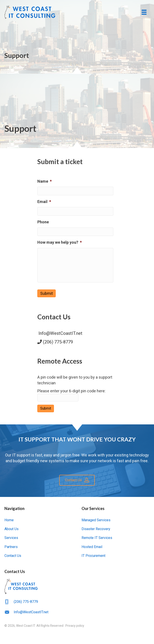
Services (11, 538)
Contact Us (13, 556)
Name (45, 181)
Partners (11, 547)
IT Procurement (93, 556)
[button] (77, 480)
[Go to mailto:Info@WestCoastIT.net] (77, 612)
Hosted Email (92, 547)
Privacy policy (75, 626)
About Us (11, 529)
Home (9, 520)
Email (44, 201)
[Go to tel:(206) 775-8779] (77, 602)
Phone (43, 221)
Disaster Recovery (96, 529)
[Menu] (144, 12)
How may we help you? (60, 242)
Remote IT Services (97, 538)
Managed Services (96, 520)
